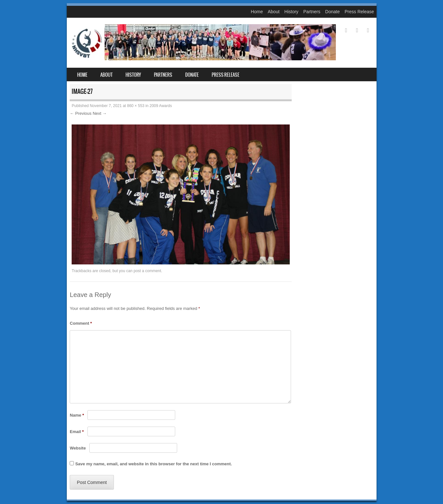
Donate (332, 12)
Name (77, 415)
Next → (100, 113)
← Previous (81, 113)
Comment (81, 323)
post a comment (147, 271)
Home (257, 12)
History (291, 12)
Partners (312, 12)
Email (77, 432)
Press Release (359, 12)
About (274, 12)
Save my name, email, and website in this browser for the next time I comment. (153, 464)
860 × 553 (136, 106)
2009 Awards (161, 106)
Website (78, 448)
